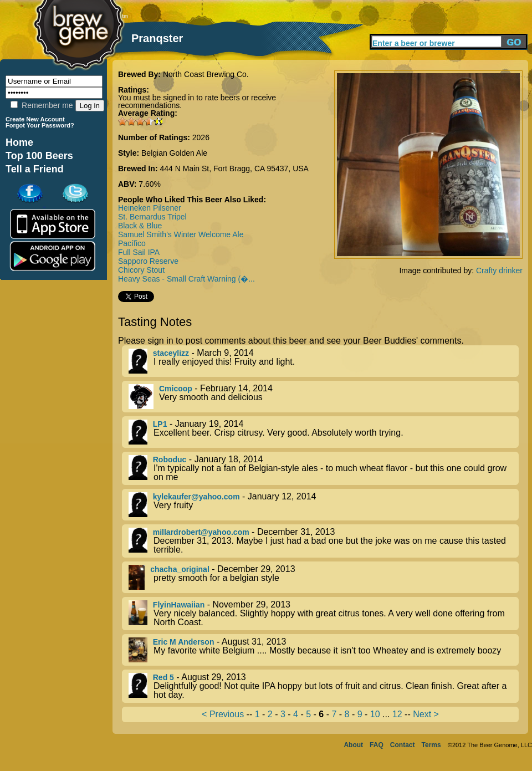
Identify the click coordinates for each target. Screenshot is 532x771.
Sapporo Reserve (148, 261)
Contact (403, 745)
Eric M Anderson (184, 642)
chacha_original (180, 569)
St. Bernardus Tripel (152, 217)
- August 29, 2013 (324, 686)
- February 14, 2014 (324, 397)
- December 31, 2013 (324, 541)
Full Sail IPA (139, 252)
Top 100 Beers (39, 156)
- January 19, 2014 (324, 432)
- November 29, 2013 (324, 614)
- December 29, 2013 (324, 577)
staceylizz (171, 353)
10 (375, 714)
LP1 (160, 424)
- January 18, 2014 (324, 468)
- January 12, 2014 (324, 505)
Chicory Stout (141, 270)
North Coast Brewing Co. (206, 74)
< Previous (223, 714)
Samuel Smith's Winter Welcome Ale (181, 234)
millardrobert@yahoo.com (201, 532)
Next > (426, 714)
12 (397, 714)
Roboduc (170, 459)
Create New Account (35, 119)
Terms (431, 745)
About (353, 745)
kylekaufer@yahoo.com (196, 497)
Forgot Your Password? (40, 125)
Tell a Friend (35, 169)
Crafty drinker (499, 270)
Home (19, 142)
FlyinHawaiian (179, 605)
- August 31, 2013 (324, 650)
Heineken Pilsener (150, 208)
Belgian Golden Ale (174, 153)
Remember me (42, 105)
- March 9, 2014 (324, 361)
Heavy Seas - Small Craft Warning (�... (186, 279)
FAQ (377, 745)
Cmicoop (176, 389)
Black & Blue (140, 226)
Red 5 (163, 677)
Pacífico (132, 243)
